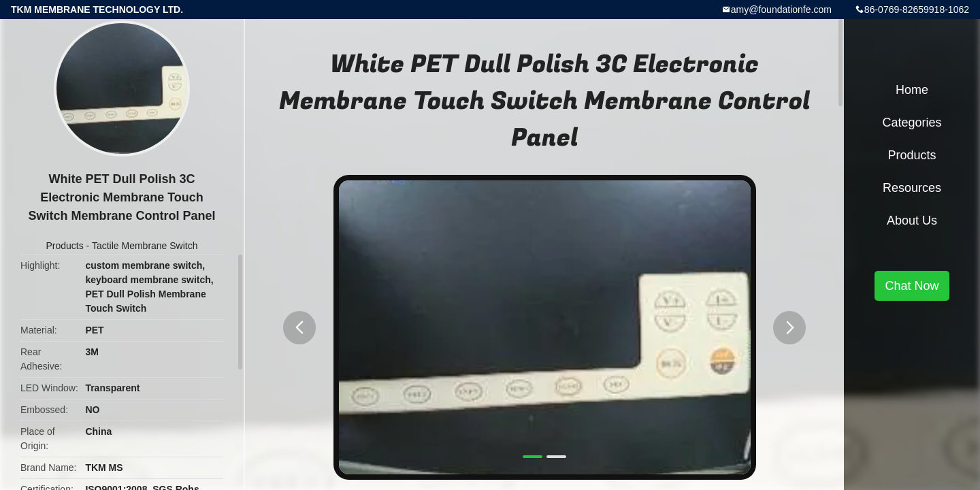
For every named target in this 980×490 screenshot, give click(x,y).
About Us (912, 220)
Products (64, 246)
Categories (912, 122)
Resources (912, 188)
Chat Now (912, 286)
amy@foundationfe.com (781, 10)
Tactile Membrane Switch (145, 246)
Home (912, 90)
